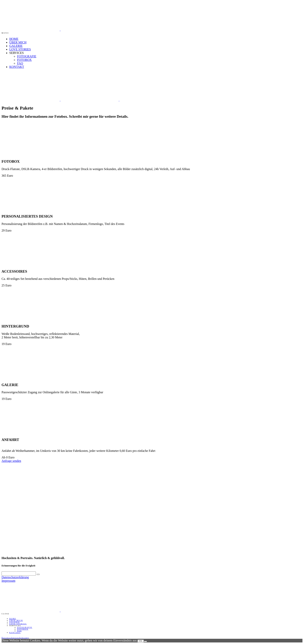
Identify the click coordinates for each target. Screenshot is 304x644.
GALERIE (16, 46)
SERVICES (16, 53)
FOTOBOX (24, 60)
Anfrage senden (11, 461)
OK (141, 641)
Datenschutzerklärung (15, 577)
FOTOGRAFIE (27, 56)
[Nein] (145, 641)
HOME (14, 39)
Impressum (8, 581)
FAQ (20, 63)
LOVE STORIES (20, 49)
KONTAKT (17, 67)
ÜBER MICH (18, 42)
